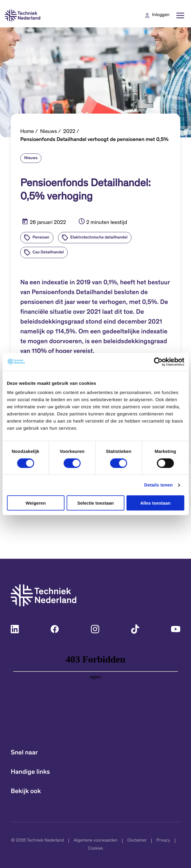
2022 (69, 132)
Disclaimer (137, 841)
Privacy (163, 841)
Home (27, 132)
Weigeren (36, 503)
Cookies (95, 849)
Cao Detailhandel (48, 252)
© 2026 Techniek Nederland (37, 841)
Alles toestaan (155, 503)
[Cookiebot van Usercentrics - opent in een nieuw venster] (158, 362)
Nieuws (49, 132)
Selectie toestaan (95, 503)
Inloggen (161, 15)
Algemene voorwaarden (95, 841)
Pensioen (41, 238)
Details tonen (158, 485)
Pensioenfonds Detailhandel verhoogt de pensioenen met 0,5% (94, 140)
